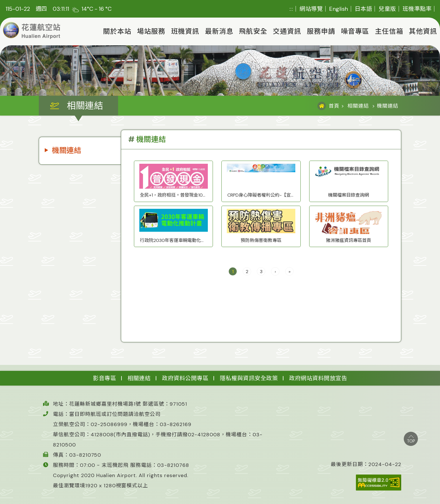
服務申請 (321, 31)
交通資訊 (287, 31)
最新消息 (219, 31)
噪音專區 (355, 31)
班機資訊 (185, 31)
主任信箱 (389, 31)
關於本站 (117, 31)
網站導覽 (311, 9)
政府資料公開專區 (185, 378)
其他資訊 (423, 31)
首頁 (334, 106)
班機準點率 (417, 9)
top (411, 439)
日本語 (364, 9)
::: (291, 9)
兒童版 (387, 9)
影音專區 (104, 378)
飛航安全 (253, 31)
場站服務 (151, 31)
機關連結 (67, 150)
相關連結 (358, 106)
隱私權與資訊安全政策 (249, 378)
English (339, 9)
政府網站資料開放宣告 (318, 378)
